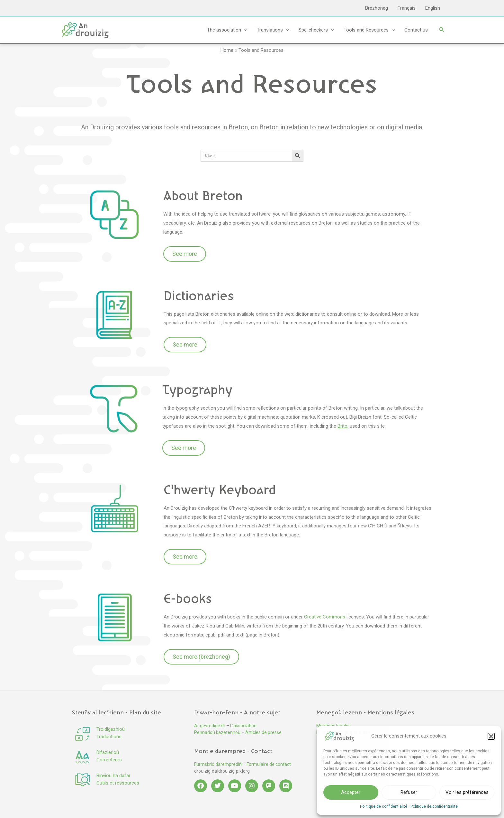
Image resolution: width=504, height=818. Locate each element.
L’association (243, 726)
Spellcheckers (316, 30)
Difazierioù (108, 752)
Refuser (409, 792)
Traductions (109, 737)
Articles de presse (263, 732)
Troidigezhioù (111, 729)
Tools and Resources (369, 30)
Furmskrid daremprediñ (218, 764)
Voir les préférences (467, 792)
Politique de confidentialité (384, 806)
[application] (244, 30)
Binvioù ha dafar (113, 776)
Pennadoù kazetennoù (217, 732)
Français (407, 8)
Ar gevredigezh (210, 726)
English (433, 8)
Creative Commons (325, 617)
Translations (273, 30)
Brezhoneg (377, 8)
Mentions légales (333, 726)
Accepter (351, 792)
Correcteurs (109, 760)
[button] (491, 736)
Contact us (416, 30)
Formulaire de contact (269, 764)
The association (227, 30)
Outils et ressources (118, 783)
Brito (342, 426)
